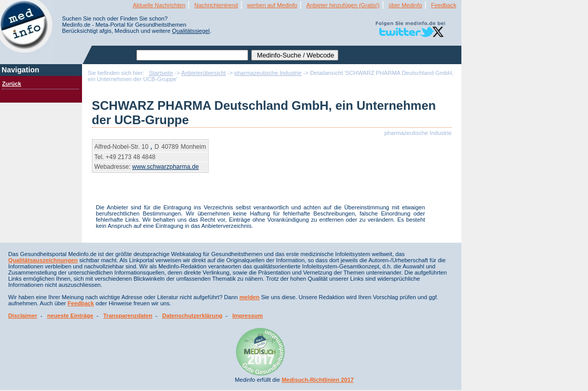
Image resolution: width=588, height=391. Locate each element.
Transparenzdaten (128, 316)
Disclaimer (23, 316)
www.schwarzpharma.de (166, 167)
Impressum (248, 316)
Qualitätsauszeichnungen (43, 260)
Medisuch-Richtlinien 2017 (318, 380)
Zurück (12, 84)
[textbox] (192, 55)
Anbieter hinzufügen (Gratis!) (343, 5)
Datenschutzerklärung (192, 316)
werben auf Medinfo (272, 5)
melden (249, 297)
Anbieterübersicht (204, 73)
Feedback (444, 5)
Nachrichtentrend (216, 5)
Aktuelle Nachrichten (159, 5)
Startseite (161, 73)
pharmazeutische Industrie (268, 73)
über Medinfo (405, 5)
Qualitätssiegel (191, 31)
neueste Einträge (70, 316)
